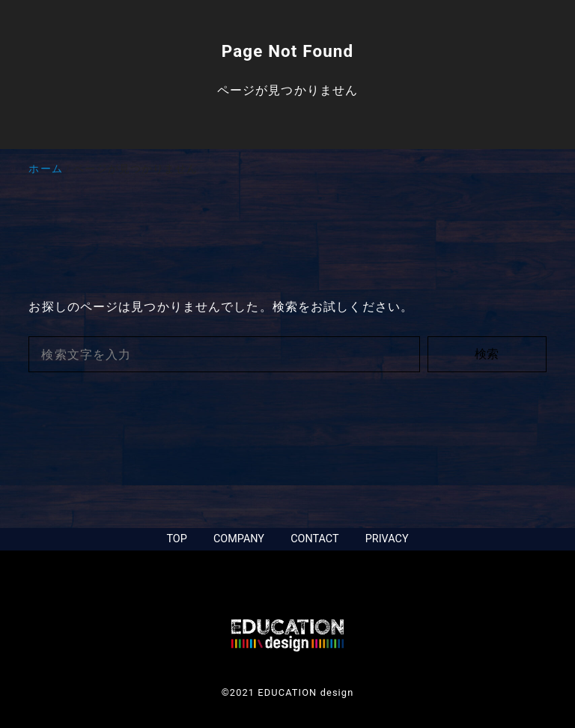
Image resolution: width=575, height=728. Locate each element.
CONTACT (314, 539)
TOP (176, 539)
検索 (487, 354)
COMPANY (239, 539)
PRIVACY (387, 539)
